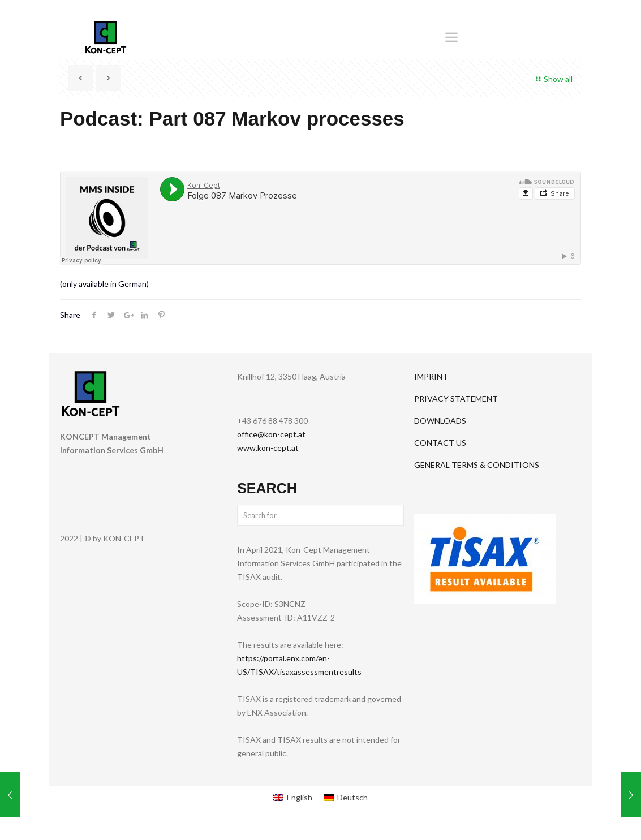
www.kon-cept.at (268, 448)
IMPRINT (431, 376)
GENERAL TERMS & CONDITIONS (477, 465)
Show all (552, 79)
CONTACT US (440, 443)
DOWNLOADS (440, 421)
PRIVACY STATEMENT (456, 399)
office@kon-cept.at (271, 434)
